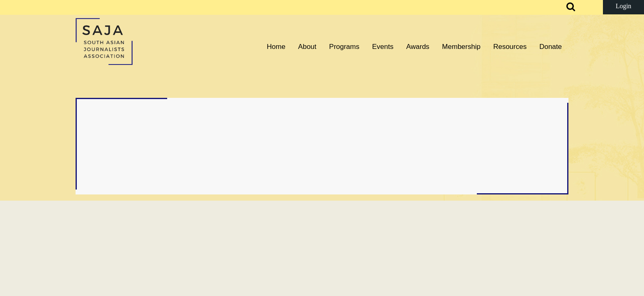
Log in (623, 7)
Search (566, 7)
